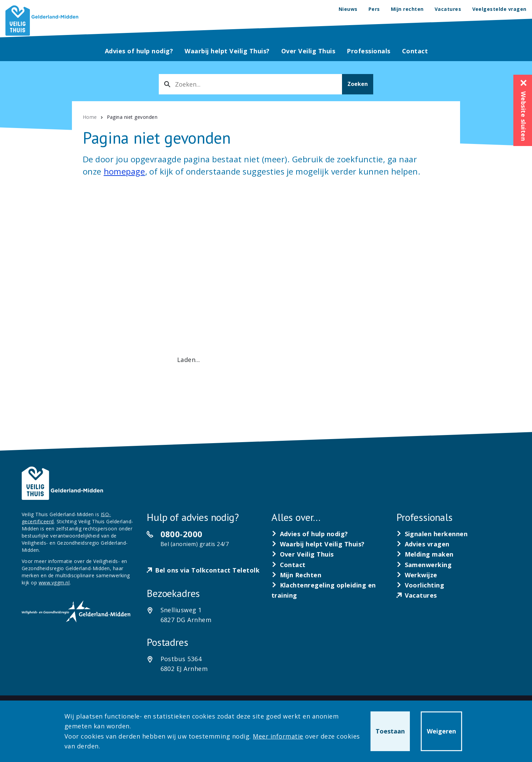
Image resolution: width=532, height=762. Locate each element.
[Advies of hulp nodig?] (310, 534)
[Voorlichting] (420, 585)
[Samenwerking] (424, 565)
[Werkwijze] (417, 575)
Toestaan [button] (390, 731)
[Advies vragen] (423, 544)
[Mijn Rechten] (297, 575)
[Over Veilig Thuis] (303, 554)
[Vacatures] (417, 595)
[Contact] (289, 565)
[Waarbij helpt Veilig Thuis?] (318, 544)
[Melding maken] (425, 554)
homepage (125, 171)
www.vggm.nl (54, 583)
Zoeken (358, 84)
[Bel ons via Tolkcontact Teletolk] (203, 571)
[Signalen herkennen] (432, 534)
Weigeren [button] (441, 731)
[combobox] (250, 84)
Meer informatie (278, 736)
